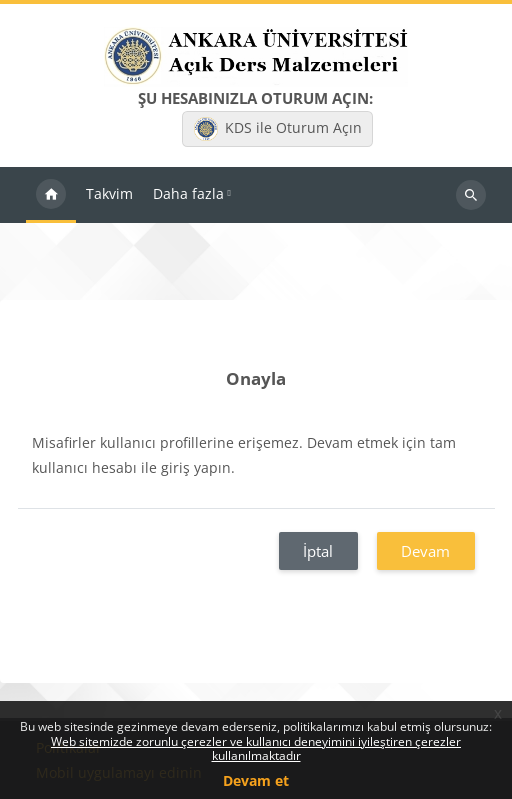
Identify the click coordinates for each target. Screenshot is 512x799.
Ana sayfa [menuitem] (51, 195)
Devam (425, 551)
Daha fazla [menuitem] (188, 193)
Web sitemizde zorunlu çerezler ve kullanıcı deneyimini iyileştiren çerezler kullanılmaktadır (256, 748)
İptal (318, 551)
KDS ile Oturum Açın (278, 129)
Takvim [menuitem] (109, 193)
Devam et (256, 780)
